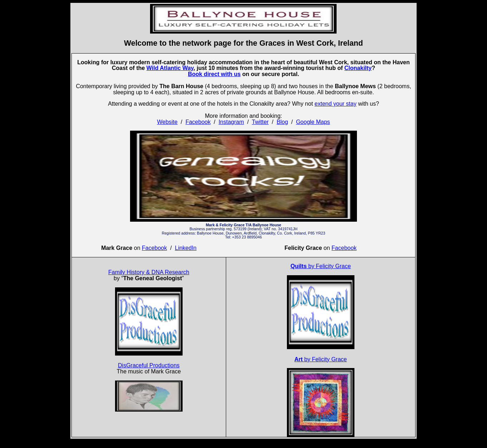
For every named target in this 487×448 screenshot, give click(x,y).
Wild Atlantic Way (170, 68)
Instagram (231, 122)
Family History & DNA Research (149, 272)
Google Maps (313, 122)
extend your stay (335, 104)
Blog (282, 122)
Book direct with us (214, 74)
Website (167, 122)
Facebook (198, 122)
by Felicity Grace (321, 266)
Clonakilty (358, 68)
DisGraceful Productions (149, 365)
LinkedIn (186, 248)
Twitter (260, 122)
